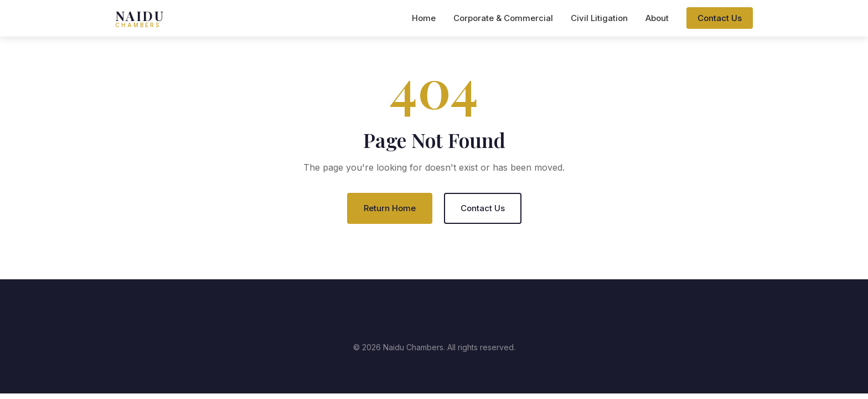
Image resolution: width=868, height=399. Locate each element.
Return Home (390, 208)
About (657, 18)
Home (424, 18)
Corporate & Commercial (503, 18)
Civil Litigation (599, 18)
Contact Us (720, 18)
